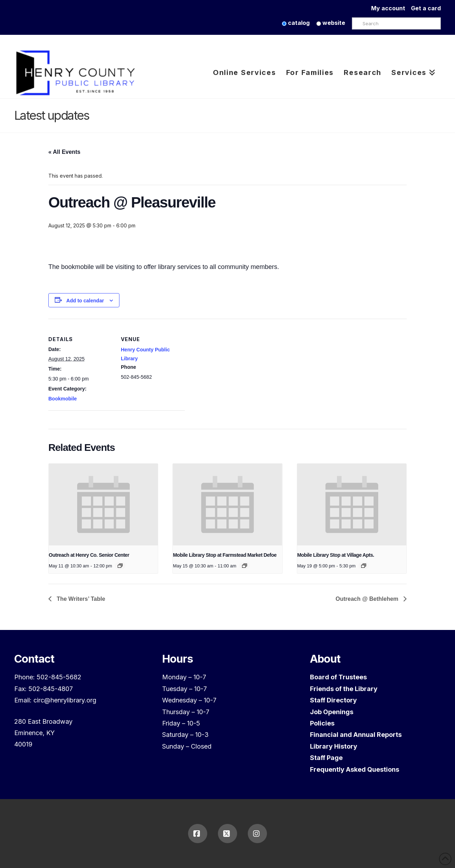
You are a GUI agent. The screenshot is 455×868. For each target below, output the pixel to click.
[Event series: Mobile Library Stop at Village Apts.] (364, 566)
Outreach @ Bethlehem (368, 599)
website (331, 23)
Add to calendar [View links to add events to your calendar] (85, 301)
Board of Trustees (338, 677)
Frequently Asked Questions (355, 769)
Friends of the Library (344, 689)
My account (391, 8)
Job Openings (332, 712)
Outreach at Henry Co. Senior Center (89, 555)
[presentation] (103, 505)
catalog (296, 23)
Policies (322, 723)
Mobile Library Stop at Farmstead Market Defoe (224, 555)
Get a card (426, 8)
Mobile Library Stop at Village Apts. (336, 555)
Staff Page (326, 758)
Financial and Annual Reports (356, 735)
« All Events (64, 152)
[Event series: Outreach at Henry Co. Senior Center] (120, 566)
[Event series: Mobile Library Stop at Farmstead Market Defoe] (245, 566)
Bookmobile (63, 399)
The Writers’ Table (80, 599)
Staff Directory (333, 700)
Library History (334, 746)
